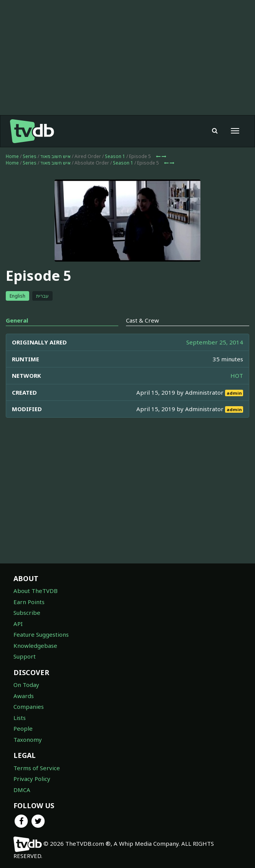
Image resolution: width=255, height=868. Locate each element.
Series (30, 156)
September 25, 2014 (215, 342)
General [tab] (17, 320)
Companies (29, 707)
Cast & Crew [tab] (142, 320)
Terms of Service (37, 768)
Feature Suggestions (41, 634)
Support (25, 656)
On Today (26, 685)
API (18, 624)
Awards (24, 696)
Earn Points (29, 602)
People (23, 728)
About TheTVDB (36, 591)
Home (12, 156)
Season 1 (115, 156)
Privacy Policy (32, 779)
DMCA (22, 790)
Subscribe (27, 613)
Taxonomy (28, 740)
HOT (237, 376)
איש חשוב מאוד (55, 156)
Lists (20, 718)
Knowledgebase (35, 646)
